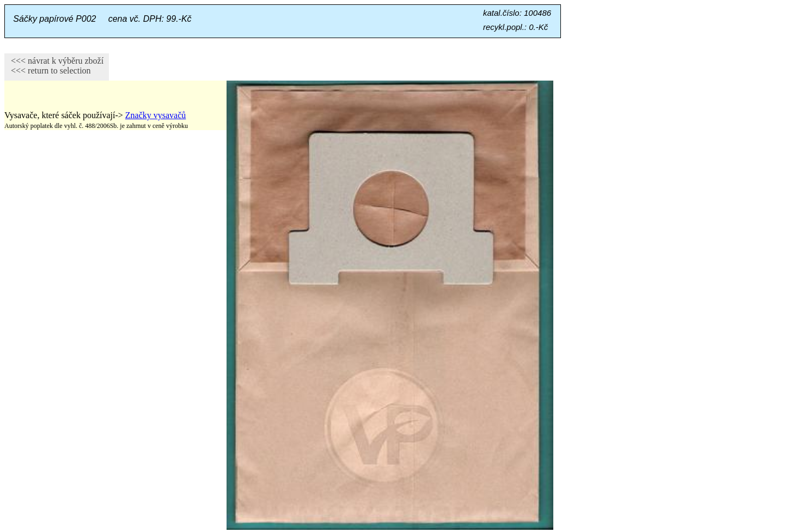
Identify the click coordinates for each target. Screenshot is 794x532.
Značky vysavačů (156, 115)
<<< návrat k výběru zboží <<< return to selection (54, 66)
